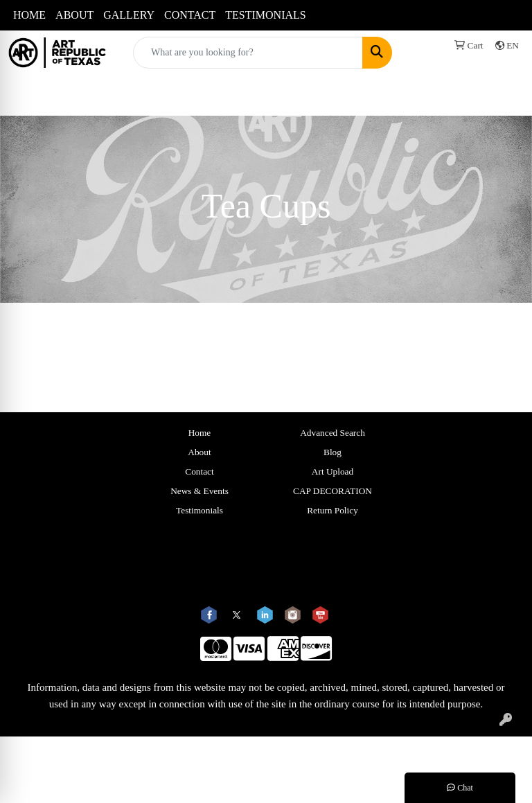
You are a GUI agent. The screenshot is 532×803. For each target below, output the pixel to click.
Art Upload (332, 471)
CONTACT (190, 15)
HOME (29, 15)
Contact (199, 471)
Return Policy (332, 510)
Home (200, 433)
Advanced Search (332, 433)
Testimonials (199, 510)
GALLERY (129, 15)
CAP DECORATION (332, 491)
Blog (332, 452)
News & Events (199, 491)
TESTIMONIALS (265, 15)
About (199, 452)
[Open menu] (504, 95)
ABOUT (74, 15)
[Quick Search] (248, 53)
